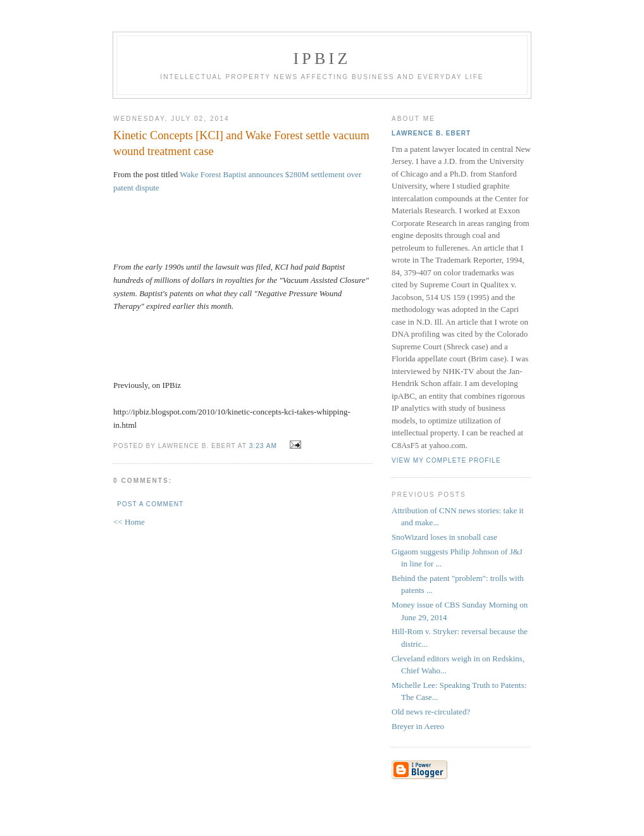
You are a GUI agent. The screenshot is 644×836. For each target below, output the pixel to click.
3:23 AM (263, 446)
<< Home (129, 522)
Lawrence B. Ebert (431, 133)
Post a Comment (150, 504)
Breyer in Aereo (418, 726)
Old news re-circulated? (431, 712)
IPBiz (322, 59)
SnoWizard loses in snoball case (444, 537)
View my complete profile (446, 460)
